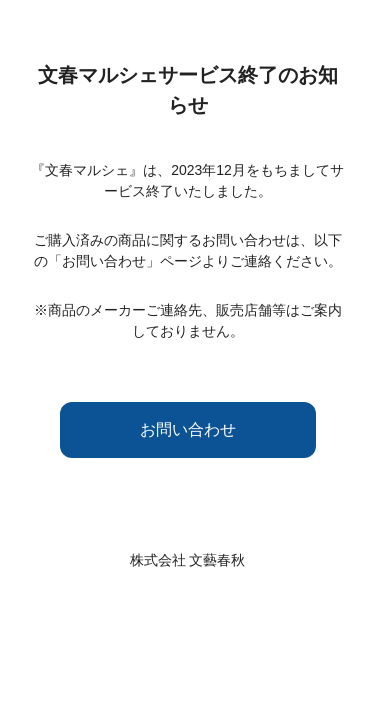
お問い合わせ (188, 429)
